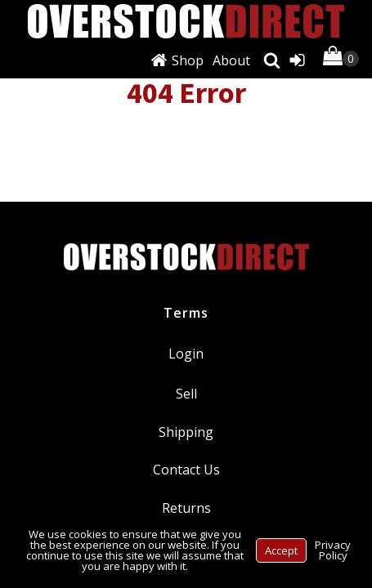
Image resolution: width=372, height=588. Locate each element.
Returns (186, 508)
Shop (188, 60)
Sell (186, 394)
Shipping (186, 432)
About (231, 60)
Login (186, 354)
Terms (186, 313)
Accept (281, 550)
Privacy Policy (333, 550)
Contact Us (186, 470)
